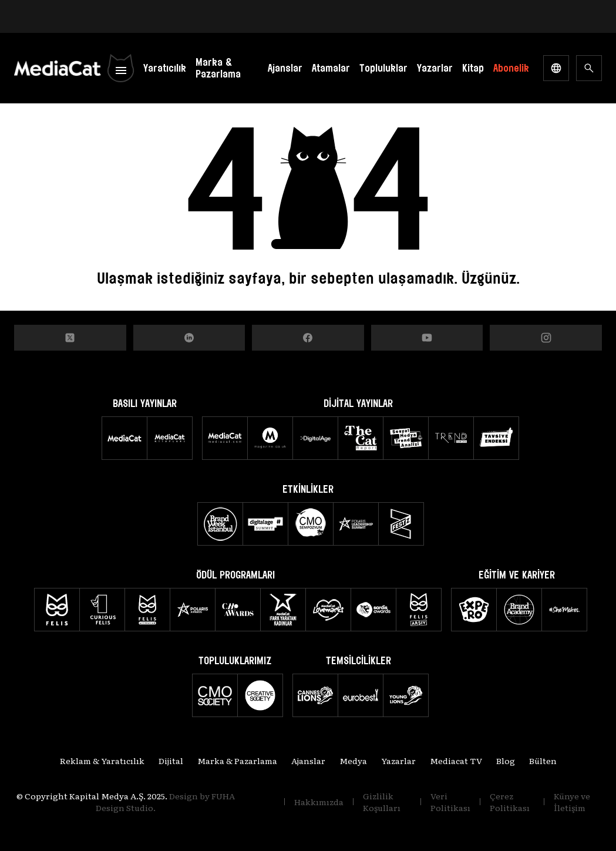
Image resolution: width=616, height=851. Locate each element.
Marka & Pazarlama (218, 68)
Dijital (171, 761)
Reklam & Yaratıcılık (102, 761)
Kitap (473, 68)
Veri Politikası (450, 802)
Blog (506, 761)
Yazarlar (435, 68)
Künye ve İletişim (572, 802)
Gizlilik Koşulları (382, 802)
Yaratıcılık (165, 68)
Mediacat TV (456, 761)
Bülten (543, 761)
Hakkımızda (319, 802)
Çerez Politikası (510, 802)
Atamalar (331, 68)
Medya (353, 761)
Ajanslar (285, 68)
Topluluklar (383, 68)
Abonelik (511, 68)
